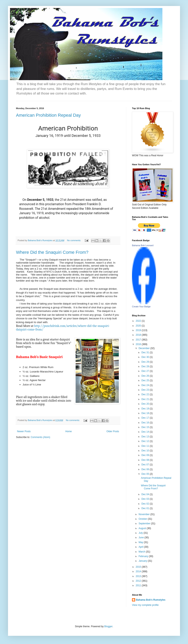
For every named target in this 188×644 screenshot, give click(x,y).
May (141, 542)
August (143, 528)
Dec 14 (145, 432)
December (144, 348)
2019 (139, 330)
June (141, 537)
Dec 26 (145, 376)
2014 (139, 571)
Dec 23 (145, 390)
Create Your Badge (141, 307)
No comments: (74, 240)
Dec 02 (145, 504)
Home (69, 431)
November (144, 514)
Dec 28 (145, 366)
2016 (139, 344)
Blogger (108, 626)
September (145, 524)
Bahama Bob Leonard (143, 245)
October (143, 519)
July (141, 533)
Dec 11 (145, 446)
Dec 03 (145, 499)
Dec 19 (145, 409)
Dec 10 (145, 451)
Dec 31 (145, 352)
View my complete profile (145, 605)
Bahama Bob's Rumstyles (151, 600)
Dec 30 (145, 357)
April (141, 547)
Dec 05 (145, 474)
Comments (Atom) (40, 437)
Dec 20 (145, 404)
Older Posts (113, 431)
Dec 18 (145, 413)
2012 (139, 581)
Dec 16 (145, 423)
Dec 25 (145, 380)
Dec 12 (145, 441)
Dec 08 (145, 460)
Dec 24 (145, 385)
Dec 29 (145, 362)
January (143, 561)
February (144, 556)
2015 (139, 567)
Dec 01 (145, 508)
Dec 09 (145, 455)
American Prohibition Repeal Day (48, 115)
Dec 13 (145, 437)
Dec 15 (145, 427)
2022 (139, 321)
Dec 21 (145, 399)
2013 (139, 576)
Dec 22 (145, 394)
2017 (139, 340)
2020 (139, 326)
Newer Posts (24, 431)
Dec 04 (145, 494)
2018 (139, 335)
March (142, 552)
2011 (139, 585)
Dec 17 (145, 418)
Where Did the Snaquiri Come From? (52, 252)
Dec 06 (145, 469)
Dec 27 (145, 371)
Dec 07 (145, 465)
